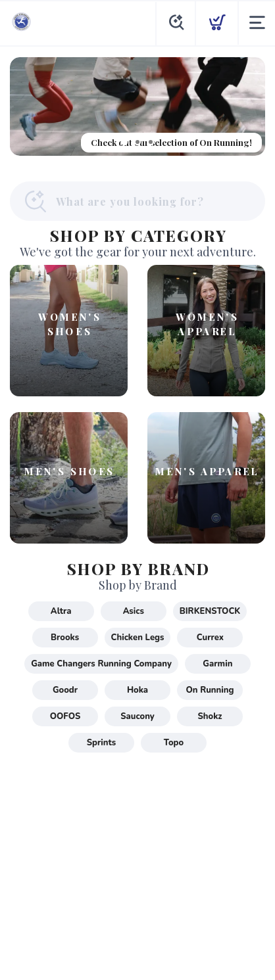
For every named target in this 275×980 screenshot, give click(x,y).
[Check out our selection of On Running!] (137, 106)
